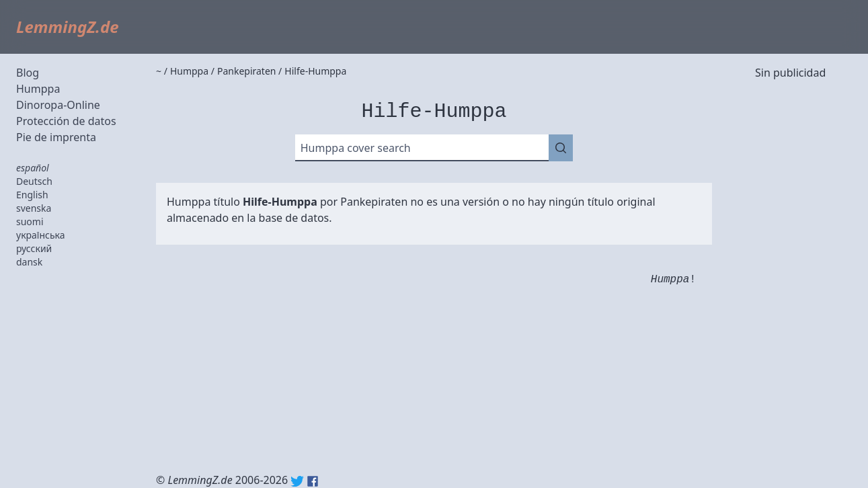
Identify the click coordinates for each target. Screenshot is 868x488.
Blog (28, 73)
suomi (30, 221)
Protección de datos (66, 121)
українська (41, 235)
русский (34, 248)
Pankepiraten (374, 202)
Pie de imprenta (56, 137)
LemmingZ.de (68, 27)
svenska (34, 208)
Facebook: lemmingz (313, 481)
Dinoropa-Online (58, 105)
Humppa (38, 89)
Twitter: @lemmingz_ (297, 481)
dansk (29, 262)
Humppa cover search (356, 148)
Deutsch (34, 181)
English (32, 195)
